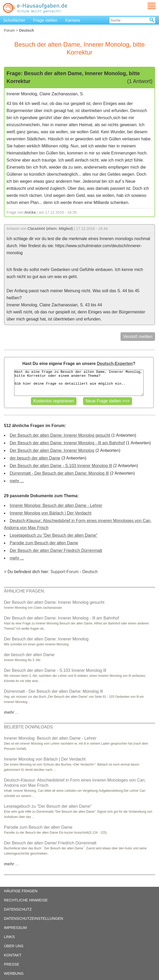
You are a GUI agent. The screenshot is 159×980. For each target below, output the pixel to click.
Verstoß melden (138, 337)
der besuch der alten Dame (35, 458)
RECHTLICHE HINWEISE (26, 900)
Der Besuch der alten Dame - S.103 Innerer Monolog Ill (61, 466)
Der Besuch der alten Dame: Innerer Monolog (52, 450)
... (11, 712)
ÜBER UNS (14, 946)
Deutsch (90, 572)
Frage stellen (45, 20)
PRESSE (12, 964)
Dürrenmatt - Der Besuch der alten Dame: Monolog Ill (59, 473)
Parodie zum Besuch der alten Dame (44, 543)
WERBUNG (14, 973)
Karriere (73, 20)
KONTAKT (13, 955)
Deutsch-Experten (115, 364)
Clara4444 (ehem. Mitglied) (50, 229)
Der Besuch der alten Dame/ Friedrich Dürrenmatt (56, 550)
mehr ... (17, 481)
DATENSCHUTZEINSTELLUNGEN (34, 918)
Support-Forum (64, 572)
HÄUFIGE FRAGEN (21, 891)
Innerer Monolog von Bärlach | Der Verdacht (51, 513)
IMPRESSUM (15, 928)
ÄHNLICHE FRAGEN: (24, 591)
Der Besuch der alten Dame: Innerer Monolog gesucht (60, 435)
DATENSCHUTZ (18, 909)
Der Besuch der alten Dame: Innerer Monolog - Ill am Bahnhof (67, 443)
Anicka (30, 212)
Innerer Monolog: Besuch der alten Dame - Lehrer (56, 505)
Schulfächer (14, 20)
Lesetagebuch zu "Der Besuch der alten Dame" (54, 535)
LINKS (9, 937)
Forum (9, 30)
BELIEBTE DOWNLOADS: (29, 727)
